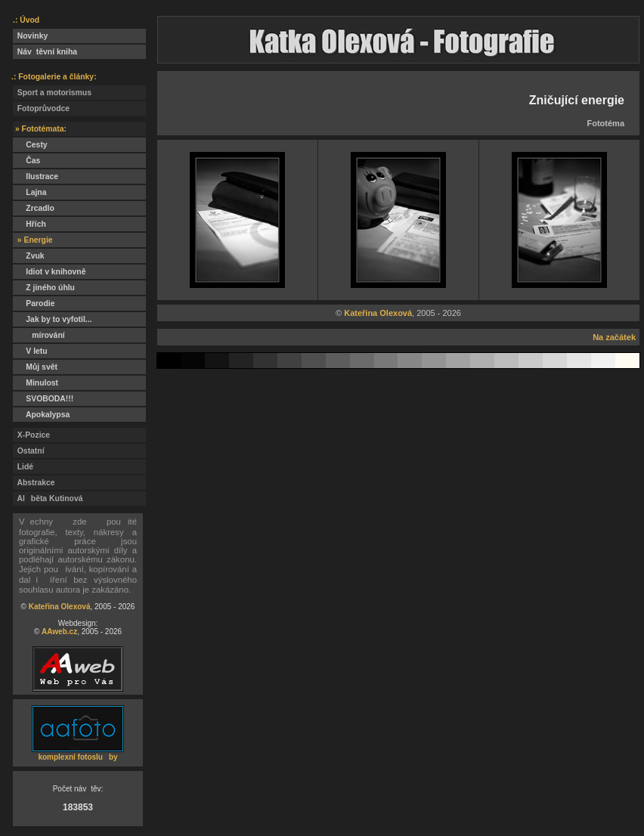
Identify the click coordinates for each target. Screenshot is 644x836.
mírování (39, 335)
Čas (26, 161)
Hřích (29, 224)
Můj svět (35, 367)
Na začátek (614, 337)
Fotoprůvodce (41, 108)
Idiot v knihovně (49, 272)
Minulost (36, 383)
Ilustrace (36, 176)
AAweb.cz (59, 632)
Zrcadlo (34, 208)
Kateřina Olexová (60, 607)
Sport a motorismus (52, 93)
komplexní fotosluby (77, 757)
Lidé (23, 467)
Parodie (34, 303)
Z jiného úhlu (44, 288)
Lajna (29, 192)
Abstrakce (34, 483)
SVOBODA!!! (43, 399)
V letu (30, 351)
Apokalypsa (41, 415)
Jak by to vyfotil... (53, 319)
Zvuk (29, 256)
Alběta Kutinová (48, 499)
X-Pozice (31, 435)
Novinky (30, 36)
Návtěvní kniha (45, 52)
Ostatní (29, 451)
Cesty (30, 145)
